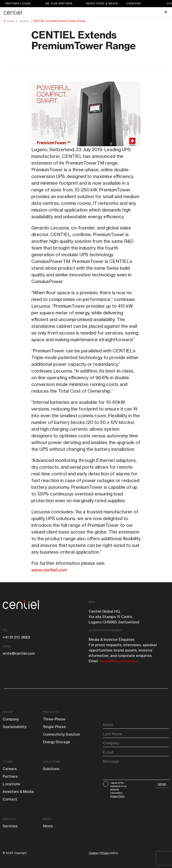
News (47, 819)
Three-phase (54, 719)
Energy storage (57, 742)
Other (8, 762)
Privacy (105, 853)
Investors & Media (102, 3)
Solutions (52, 762)
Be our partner (59, 3)
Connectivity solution (61, 734)
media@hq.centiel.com (119, 661)
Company (11, 719)
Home (11, 21)
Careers (134, 3)
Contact (10, 799)
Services (10, 819)
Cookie (93, 853)
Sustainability (15, 727)
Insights (24, 21)
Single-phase (54, 727)
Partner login (18, 3)
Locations (11, 784)
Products (51, 712)
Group (8, 712)
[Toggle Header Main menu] (86, 12)
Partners (10, 776)
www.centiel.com (49, 570)
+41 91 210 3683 (16, 637)
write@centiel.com (19, 653)
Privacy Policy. (118, 796)
